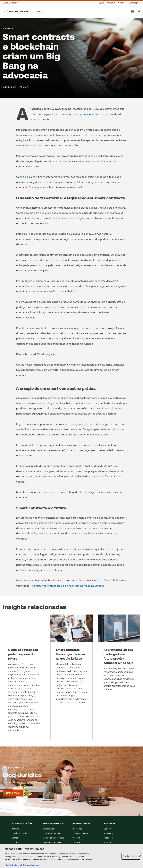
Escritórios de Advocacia (53, 838)
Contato (77, 838)
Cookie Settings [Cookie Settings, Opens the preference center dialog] (131, 856)
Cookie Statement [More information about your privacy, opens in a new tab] (13, 865)
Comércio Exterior (20, 833)
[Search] (139, 11)
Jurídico (15, 842)
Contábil (15, 838)
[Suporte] (122, 3)
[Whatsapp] (134, 3)
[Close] (140, 856)
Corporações (48, 829)
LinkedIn (107, 829)
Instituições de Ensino (52, 842)
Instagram (108, 833)
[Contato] (111, 3)
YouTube (108, 842)
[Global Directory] (11, 3)
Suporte (77, 842)
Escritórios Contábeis (52, 833)
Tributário (16, 829)
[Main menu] (133, 11)
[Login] (101, 3)
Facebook (108, 838)
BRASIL (40, 11)
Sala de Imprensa (81, 833)
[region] (71, 856)
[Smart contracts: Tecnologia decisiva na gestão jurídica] (71, 677)
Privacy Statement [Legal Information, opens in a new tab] (31, 865)
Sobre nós (78, 829)
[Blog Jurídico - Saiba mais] (13, 793)
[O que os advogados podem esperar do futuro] (24, 677)
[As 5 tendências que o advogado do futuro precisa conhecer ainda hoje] (119, 677)
